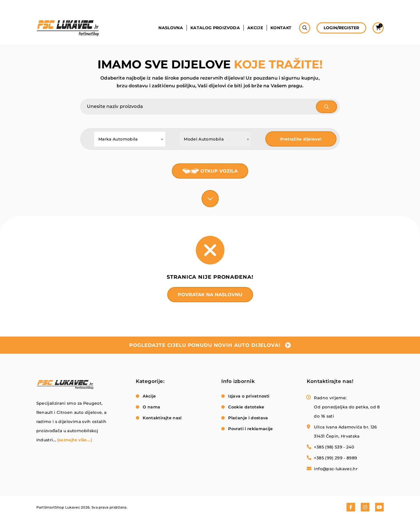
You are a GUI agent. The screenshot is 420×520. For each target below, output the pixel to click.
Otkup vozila (219, 171)
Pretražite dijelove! (301, 139)
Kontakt (281, 28)
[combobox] (130, 139)
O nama (151, 407)
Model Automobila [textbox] (204, 139)
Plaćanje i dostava (248, 418)
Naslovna (171, 28)
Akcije (255, 28)
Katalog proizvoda (215, 28)
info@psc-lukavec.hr (336, 469)
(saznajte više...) (75, 440)
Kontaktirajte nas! (162, 418)
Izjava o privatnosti (249, 396)
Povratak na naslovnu (210, 295)
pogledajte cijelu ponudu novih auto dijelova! (205, 345)
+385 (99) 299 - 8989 (336, 458)
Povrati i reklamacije (250, 429)
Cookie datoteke (246, 407)
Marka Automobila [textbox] (118, 139)
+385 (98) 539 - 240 (334, 447)
